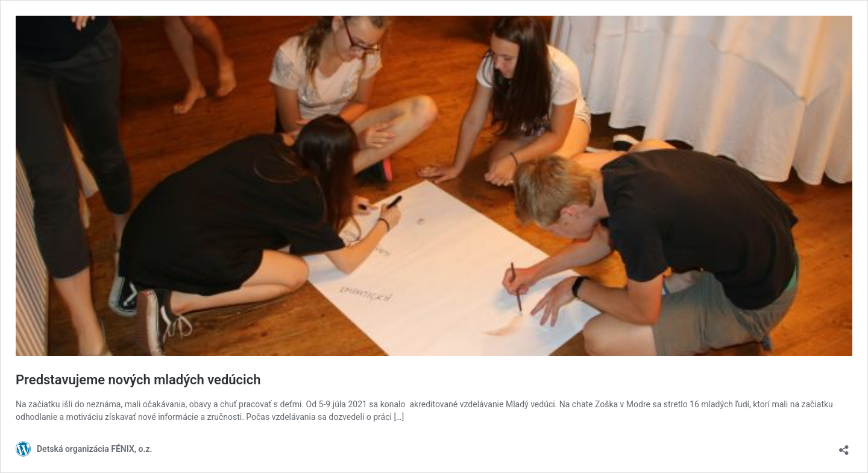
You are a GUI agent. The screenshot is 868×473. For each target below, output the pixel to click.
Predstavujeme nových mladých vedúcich (138, 380)
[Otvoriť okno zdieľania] (844, 446)
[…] (399, 417)
